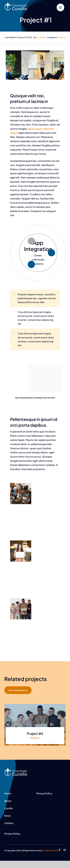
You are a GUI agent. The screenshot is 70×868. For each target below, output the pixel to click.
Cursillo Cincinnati (50, 850)
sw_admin (41, 37)
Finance (62, 37)
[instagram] (65, 850)
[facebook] (60, 850)
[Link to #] (60, 7)
